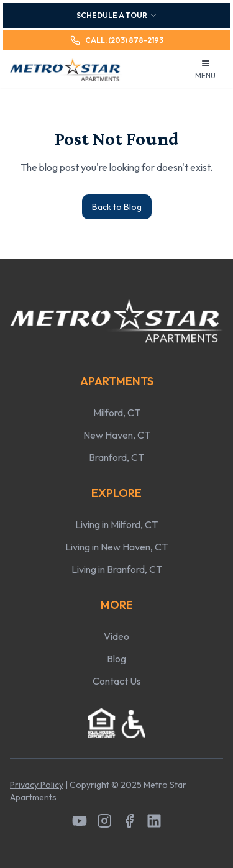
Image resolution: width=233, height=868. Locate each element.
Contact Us (117, 681)
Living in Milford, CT (116, 524)
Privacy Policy (37, 785)
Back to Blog (117, 207)
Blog (116, 659)
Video (116, 636)
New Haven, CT (117, 435)
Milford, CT (117, 413)
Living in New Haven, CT (116, 547)
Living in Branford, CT (117, 569)
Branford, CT (116, 457)
